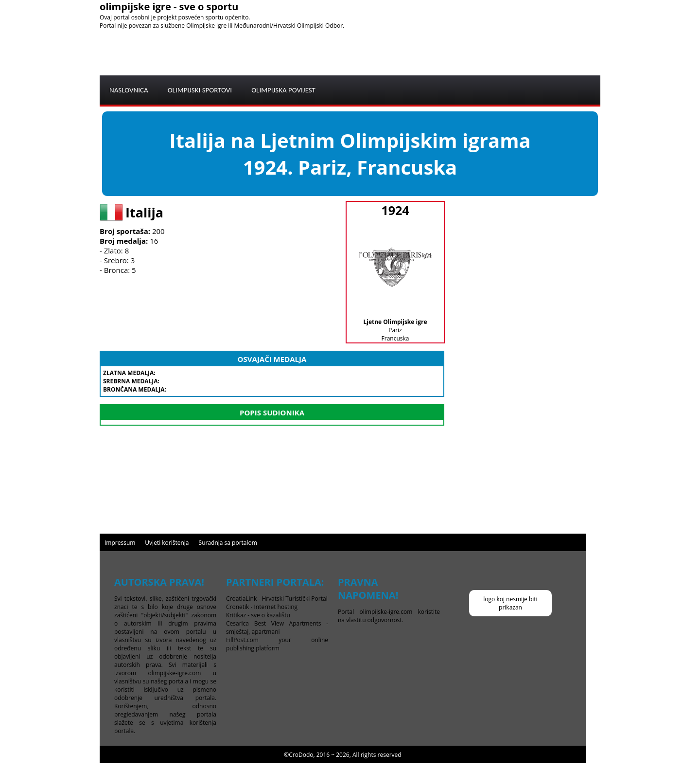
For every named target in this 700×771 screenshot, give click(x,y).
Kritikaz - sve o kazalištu (258, 615)
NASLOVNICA (129, 90)
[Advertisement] (423, 52)
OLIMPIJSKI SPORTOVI (200, 90)
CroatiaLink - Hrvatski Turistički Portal (277, 599)
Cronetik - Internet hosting (262, 607)
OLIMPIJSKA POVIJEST (283, 90)
